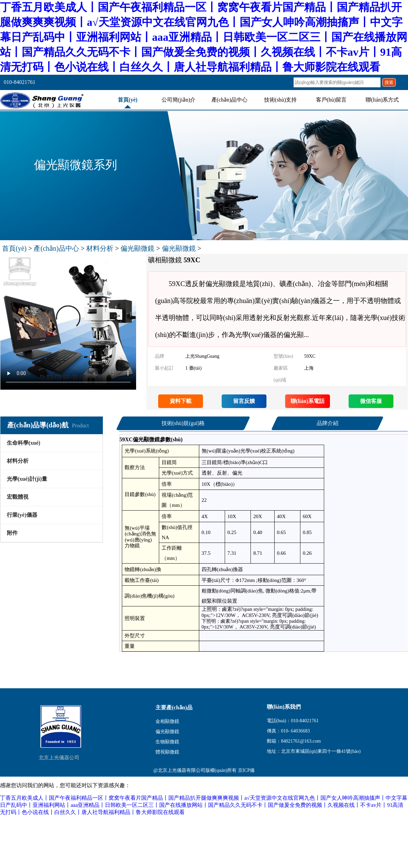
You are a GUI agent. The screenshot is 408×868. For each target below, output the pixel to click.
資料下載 (181, 401)
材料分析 (100, 248)
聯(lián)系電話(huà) (308, 403)
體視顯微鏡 (167, 752)
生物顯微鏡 (167, 742)
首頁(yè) (128, 100)
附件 (12, 533)
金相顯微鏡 (167, 721)
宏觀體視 (18, 497)
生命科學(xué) (24, 443)
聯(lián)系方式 (382, 100)
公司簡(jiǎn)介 (179, 100)
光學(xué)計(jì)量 (27, 479)
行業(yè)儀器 (22, 515)
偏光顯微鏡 (137, 248)
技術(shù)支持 (281, 100)
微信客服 (371, 401)
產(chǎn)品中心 (230, 100)
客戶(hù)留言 (331, 100)
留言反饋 (244, 401)
